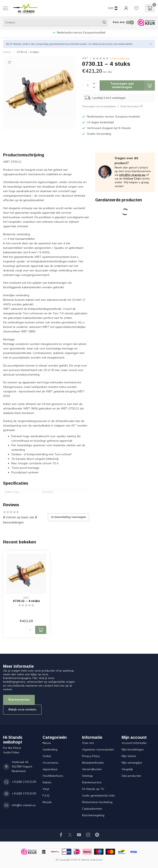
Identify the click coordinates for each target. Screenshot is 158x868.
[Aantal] (30, 630)
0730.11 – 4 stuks (28, 52)
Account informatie (134, 743)
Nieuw (47, 743)
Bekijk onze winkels (22, 710)
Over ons (88, 743)
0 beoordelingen (120, 58)
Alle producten (131, 776)
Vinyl (46, 789)
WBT (85, 58)
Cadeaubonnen (92, 809)
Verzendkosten (92, 769)
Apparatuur (50, 769)
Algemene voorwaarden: (98, 750)
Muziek (47, 802)
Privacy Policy (91, 756)
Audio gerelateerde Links (99, 796)
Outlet (47, 756)
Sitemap (87, 776)
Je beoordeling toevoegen (69, 517)
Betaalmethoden (93, 763)
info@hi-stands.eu (132, 175)
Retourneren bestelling (97, 802)
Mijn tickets (129, 756)
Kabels (47, 782)
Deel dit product (132, 106)
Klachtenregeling (93, 815)
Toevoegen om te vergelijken (99, 106)
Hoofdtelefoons (53, 776)
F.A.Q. (46, 796)
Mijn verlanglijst (132, 763)
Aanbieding (50, 750)
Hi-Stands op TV (93, 789)
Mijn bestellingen (133, 750)
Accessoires (51, 763)
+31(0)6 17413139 (24, 782)
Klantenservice (19, 700)
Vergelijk (127, 769)
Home (7, 52)
